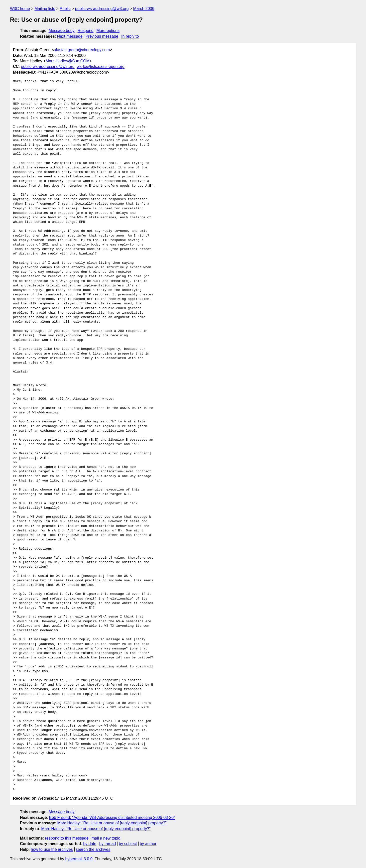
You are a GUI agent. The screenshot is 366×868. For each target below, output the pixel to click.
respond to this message (67, 838)
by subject (128, 844)
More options (108, 31)
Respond (86, 31)
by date (90, 844)
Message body (62, 31)
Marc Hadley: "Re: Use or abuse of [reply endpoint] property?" (112, 823)
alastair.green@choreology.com (82, 50)
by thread (108, 844)
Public (65, 9)
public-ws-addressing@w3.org (102, 9)
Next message (70, 36)
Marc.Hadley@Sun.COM (68, 61)
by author (148, 844)
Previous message (102, 36)
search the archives (93, 849)
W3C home (20, 9)
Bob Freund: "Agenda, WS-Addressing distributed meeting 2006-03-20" (112, 817)
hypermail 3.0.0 (79, 859)
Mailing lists (45, 9)
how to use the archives (52, 849)
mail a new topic (106, 838)
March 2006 (144, 9)
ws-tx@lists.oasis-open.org (100, 66)
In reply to (130, 36)
